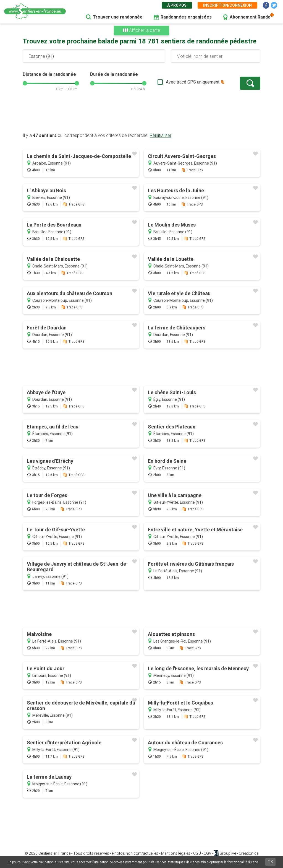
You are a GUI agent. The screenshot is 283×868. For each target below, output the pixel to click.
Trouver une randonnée (118, 17)
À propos (177, 5)
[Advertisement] (141, 115)
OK (270, 862)
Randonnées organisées (186, 17)
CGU (197, 853)
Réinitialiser (161, 135)
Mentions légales (176, 853)
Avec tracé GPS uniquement (193, 82)
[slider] (25, 83)
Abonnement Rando (250, 17)
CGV (208, 853)
